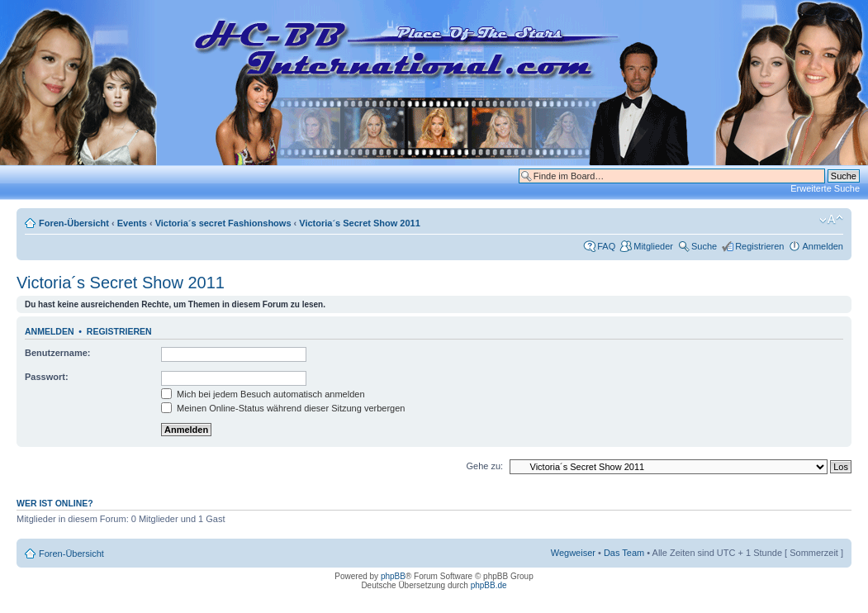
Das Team (624, 553)
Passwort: (47, 377)
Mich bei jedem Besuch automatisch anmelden (263, 394)
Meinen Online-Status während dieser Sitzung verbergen (283, 408)
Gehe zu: (484, 466)
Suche (704, 246)
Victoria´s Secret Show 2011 (360, 223)
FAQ (606, 246)
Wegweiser (573, 553)
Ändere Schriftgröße (831, 220)
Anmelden (823, 246)
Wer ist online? (55, 503)
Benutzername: (57, 353)
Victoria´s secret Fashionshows (223, 223)
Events (132, 223)
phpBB (393, 576)
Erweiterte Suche (825, 188)
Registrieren (759, 246)
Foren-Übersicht (74, 223)
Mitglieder (653, 246)
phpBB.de (489, 585)
